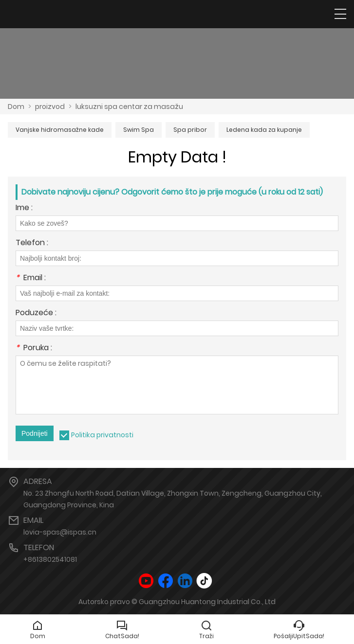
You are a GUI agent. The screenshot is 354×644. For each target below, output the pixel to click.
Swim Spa (139, 130)
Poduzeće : (36, 313)
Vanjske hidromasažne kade (60, 130)
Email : (31, 278)
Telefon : (32, 243)
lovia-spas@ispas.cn (60, 532)
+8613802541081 (50, 559)
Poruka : (34, 349)
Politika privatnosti (102, 435)
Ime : (24, 208)
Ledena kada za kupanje (264, 130)
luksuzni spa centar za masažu (129, 107)
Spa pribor (190, 130)
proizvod (50, 107)
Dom (16, 107)
